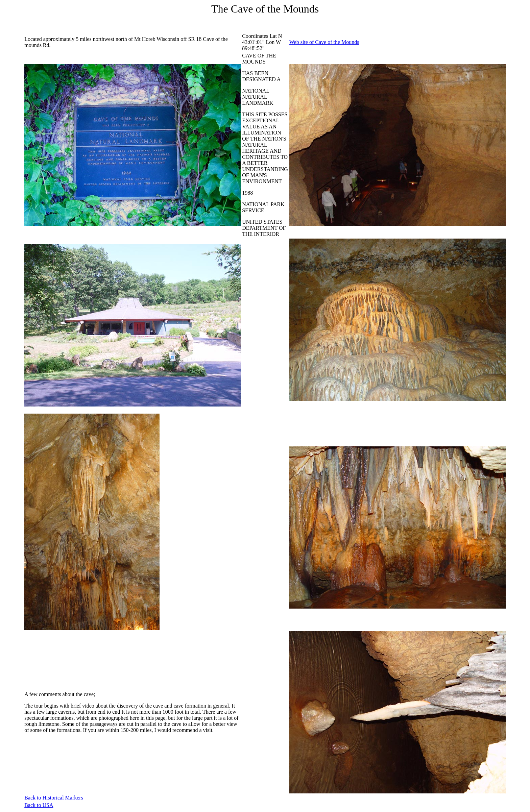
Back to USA (39, 805)
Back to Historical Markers (54, 798)
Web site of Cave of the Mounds (324, 42)
